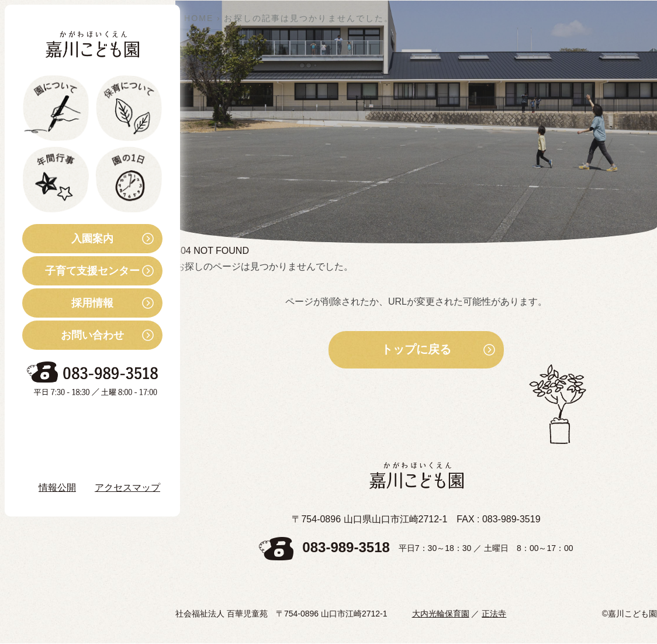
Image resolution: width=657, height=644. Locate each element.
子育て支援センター (81, 271)
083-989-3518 (346, 548)
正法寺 (494, 614)
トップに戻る (416, 350)
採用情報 (68, 303)
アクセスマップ (127, 488)
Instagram (70, 454)
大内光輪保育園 (441, 614)
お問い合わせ (73, 335)
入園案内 (68, 239)
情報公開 (57, 488)
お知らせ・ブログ (78, 422)
